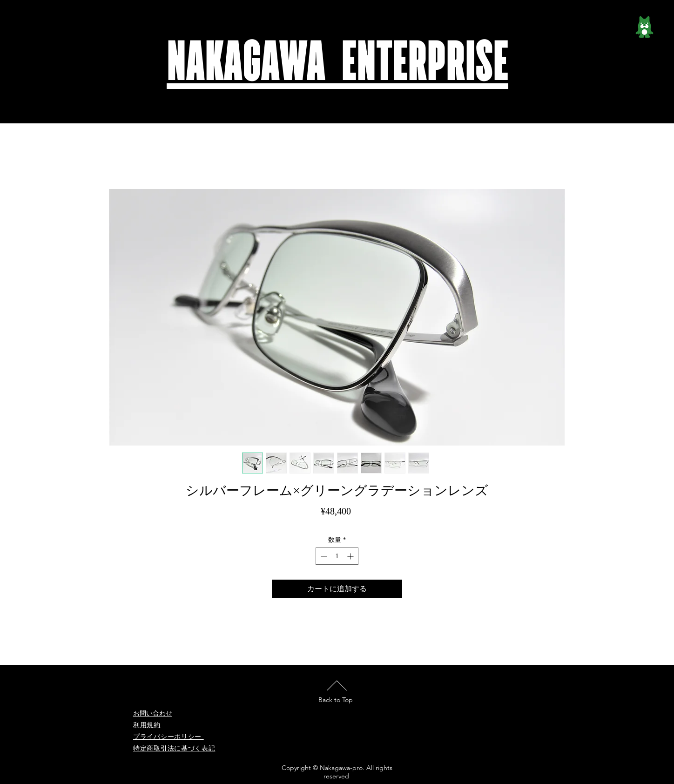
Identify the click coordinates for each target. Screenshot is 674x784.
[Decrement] (323, 556)
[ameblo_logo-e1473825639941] (644, 30)
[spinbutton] (337, 556)
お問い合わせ (153, 713)
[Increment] (351, 556)
